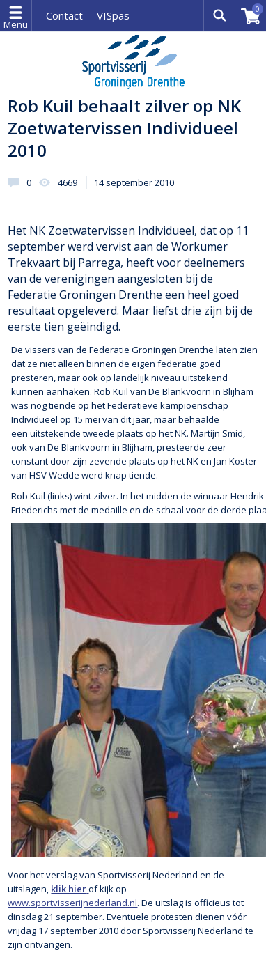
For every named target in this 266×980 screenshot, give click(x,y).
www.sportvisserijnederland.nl (72, 903)
